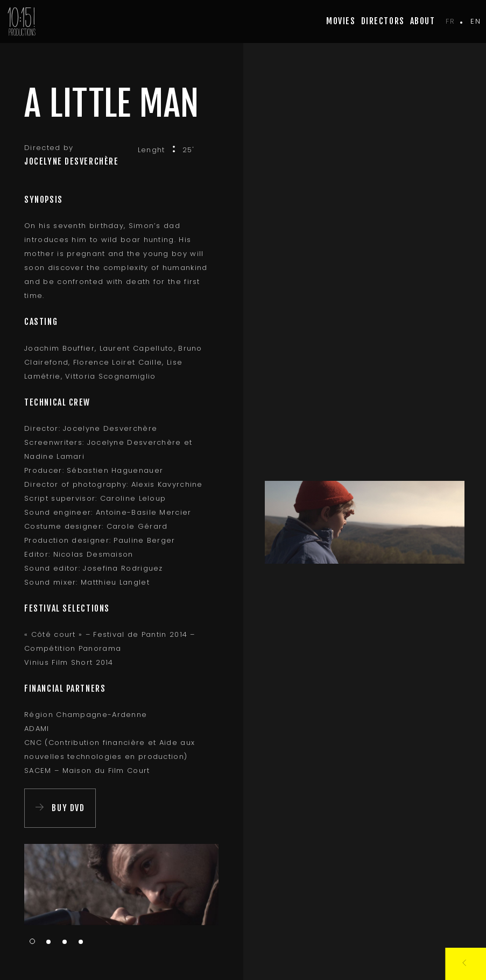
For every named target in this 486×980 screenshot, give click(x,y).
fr (450, 21)
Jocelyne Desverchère (71, 161)
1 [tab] (32, 941)
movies (341, 21)
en (476, 21)
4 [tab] (81, 942)
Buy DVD (68, 808)
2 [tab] (48, 942)
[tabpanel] (122, 885)
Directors (383, 21)
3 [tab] (65, 942)
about (423, 21)
